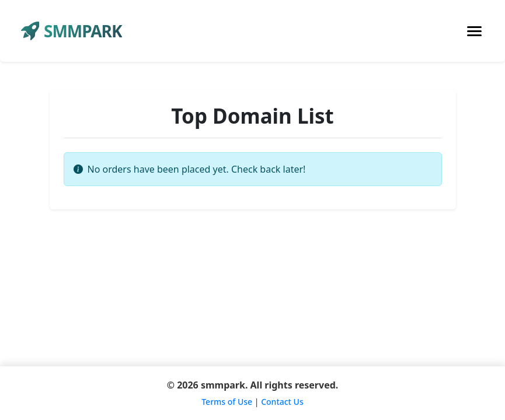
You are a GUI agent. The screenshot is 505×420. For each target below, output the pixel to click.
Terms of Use (227, 402)
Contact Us (282, 402)
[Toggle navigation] (474, 31)
